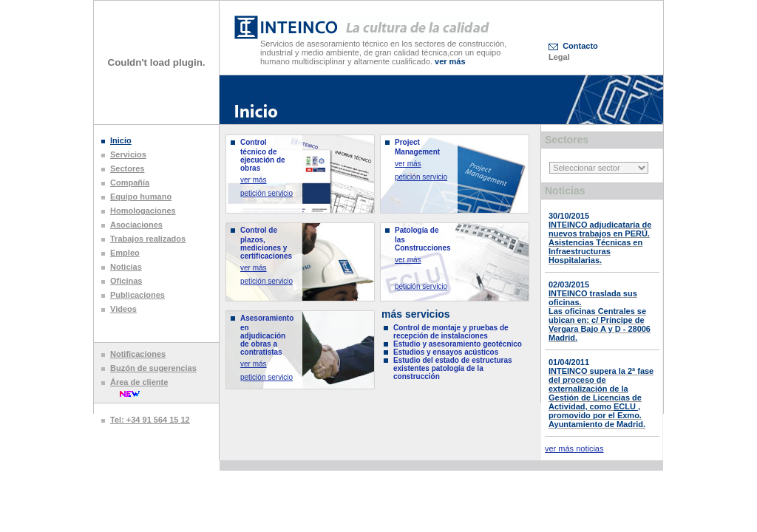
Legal (559, 57)
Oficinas (126, 281)
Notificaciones (138, 354)
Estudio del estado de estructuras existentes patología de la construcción (453, 368)
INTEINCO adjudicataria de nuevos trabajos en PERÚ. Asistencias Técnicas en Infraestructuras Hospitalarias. (600, 242)
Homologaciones (143, 211)
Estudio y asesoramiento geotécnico (458, 344)
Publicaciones (138, 295)
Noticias (126, 267)
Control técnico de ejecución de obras (263, 155)
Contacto (580, 46)
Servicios (128, 154)
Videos (123, 309)
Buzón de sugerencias (153, 368)
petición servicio (267, 193)
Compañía (130, 183)
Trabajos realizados (148, 239)
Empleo (125, 253)
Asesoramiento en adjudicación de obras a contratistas (267, 335)
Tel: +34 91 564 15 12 (150, 420)
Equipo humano (141, 197)
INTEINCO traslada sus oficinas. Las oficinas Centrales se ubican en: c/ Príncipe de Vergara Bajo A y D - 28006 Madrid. (600, 316)
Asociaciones (136, 225)
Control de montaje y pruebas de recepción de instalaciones (451, 332)
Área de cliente (139, 382)
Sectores (127, 168)
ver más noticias (574, 449)
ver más (254, 180)
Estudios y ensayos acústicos (446, 352)
